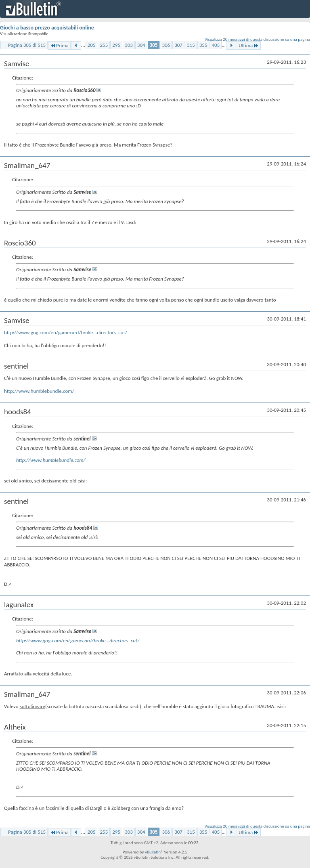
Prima (59, 45)
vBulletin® (154, 852)
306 (166, 45)
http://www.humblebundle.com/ (39, 391)
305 (154, 45)
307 (178, 45)
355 (203, 45)
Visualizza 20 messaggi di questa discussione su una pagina (257, 39)
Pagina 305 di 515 (27, 45)
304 (141, 45)
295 (116, 45)
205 (92, 45)
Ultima (249, 45)
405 (216, 45)
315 (191, 45)
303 (129, 45)
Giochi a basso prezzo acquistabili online (47, 28)
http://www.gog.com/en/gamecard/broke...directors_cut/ (66, 332)
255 (104, 45)
